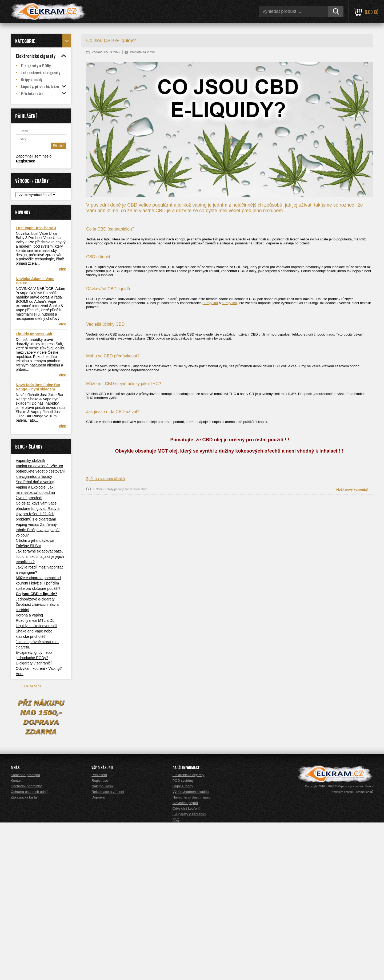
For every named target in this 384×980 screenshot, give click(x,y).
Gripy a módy (183, 944)
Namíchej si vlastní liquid (192, 955)
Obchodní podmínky (26, 944)
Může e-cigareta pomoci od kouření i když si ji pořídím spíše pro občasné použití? (38, 583)
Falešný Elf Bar (28, 546)
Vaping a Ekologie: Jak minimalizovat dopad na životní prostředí (35, 493)
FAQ (176, 977)
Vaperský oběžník (30, 461)
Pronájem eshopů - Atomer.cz (352, 949)
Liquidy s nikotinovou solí (37, 626)
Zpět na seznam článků (105, 479)
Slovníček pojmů (185, 960)
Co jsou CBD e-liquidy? (37, 594)
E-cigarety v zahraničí (34, 663)
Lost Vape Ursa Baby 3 (36, 228)
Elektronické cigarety (189, 932)
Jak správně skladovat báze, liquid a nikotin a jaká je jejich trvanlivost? (40, 556)
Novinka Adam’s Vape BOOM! (35, 281)
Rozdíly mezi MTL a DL (35, 620)
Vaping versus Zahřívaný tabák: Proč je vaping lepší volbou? (38, 530)
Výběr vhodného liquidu (191, 949)
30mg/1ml (210, 303)
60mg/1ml (229, 303)
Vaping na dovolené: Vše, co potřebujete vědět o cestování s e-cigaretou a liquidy (40, 471)
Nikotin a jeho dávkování (36, 541)
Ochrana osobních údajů (30, 949)
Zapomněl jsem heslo (34, 156)
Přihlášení (99, 932)
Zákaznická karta (24, 955)
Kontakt (17, 938)
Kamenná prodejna (25, 932)
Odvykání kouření (186, 966)
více (63, 269)
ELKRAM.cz (31, 686)
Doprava (98, 955)
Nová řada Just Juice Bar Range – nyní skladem (38, 387)
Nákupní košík (102, 944)
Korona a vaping (29, 615)
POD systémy (183, 938)
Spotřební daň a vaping (35, 482)
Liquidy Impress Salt (34, 334)
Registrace (26, 161)
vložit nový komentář (352, 490)
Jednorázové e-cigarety (35, 599)
